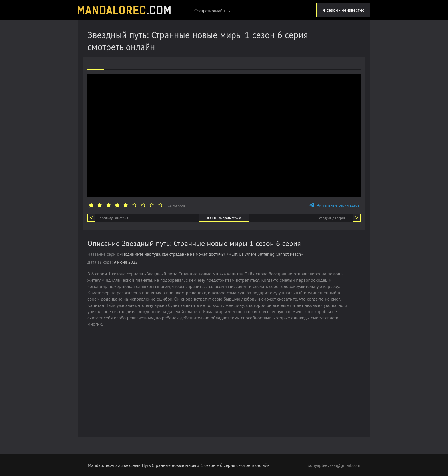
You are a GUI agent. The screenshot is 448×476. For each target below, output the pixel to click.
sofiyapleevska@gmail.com (334, 465)
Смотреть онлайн (213, 11)
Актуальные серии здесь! (335, 205)
